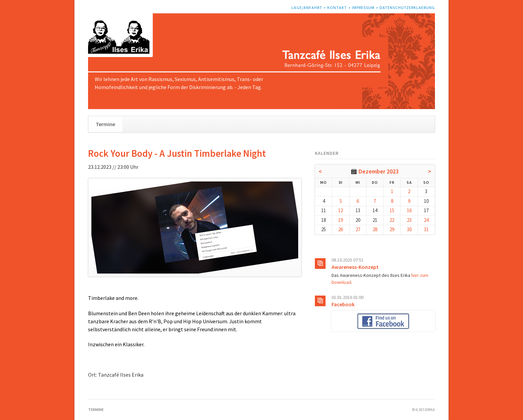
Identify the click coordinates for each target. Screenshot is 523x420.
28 (375, 229)
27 (358, 229)
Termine (105, 124)
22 (392, 220)
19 (341, 220)
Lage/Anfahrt (307, 8)
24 (426, 220)
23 (409, 220)
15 (392, 210)
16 (409, 210)
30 (409, 229)
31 (426, 229)
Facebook (343, 304)
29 (392, 229)
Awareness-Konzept (355, 267)
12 (341, 210)
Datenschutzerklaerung (407, 8)
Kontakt (337, 8)
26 (341, 229)
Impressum (363, 8)
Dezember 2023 (379, 171)
